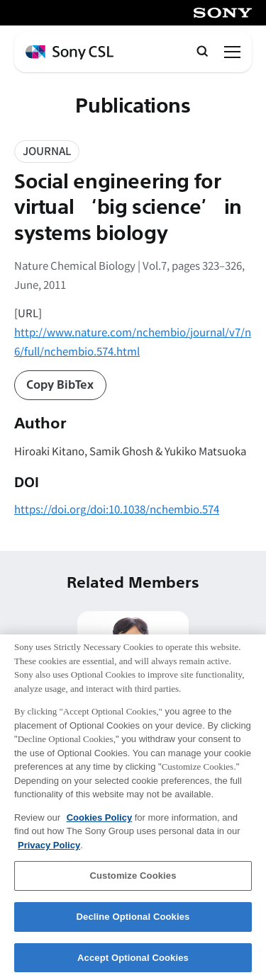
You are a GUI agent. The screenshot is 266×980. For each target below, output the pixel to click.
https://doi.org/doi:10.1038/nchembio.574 (117, 509)
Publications (133, 106)
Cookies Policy (99, 825)
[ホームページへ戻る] (70, 53)
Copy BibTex (60, 385)
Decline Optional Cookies (133, 924)
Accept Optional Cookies (133, 965)
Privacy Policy (49, 852)
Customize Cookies (133, 883)
